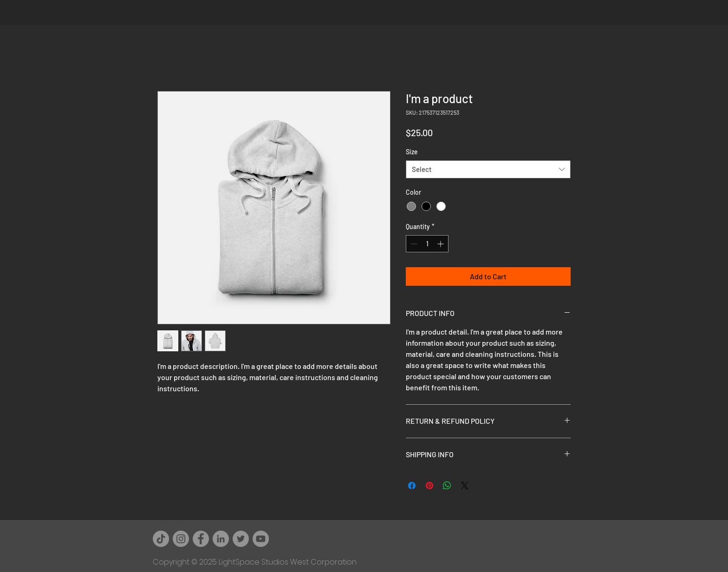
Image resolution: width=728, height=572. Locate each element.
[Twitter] (241, 539)
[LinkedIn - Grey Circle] (221, 539)
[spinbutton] (427, 244)
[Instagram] (181, 539)
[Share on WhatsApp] (447, 486)
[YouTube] (261, 539)
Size (412, 152)
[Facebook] (201, 539)
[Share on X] (465, 486)
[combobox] (488, 169)
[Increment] (441, 244)
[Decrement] (413, 244)
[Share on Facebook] (412, 486)
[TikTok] (161, 539)
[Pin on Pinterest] (429, 486)
